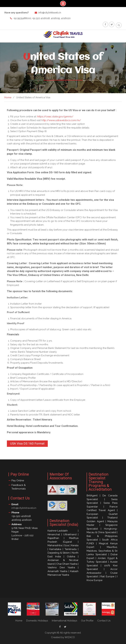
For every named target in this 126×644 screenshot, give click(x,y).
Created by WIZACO (63, 637)
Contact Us (104, 621)
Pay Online (18, 481)
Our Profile (87, 621)
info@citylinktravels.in (50, 13)
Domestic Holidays (37, 621)
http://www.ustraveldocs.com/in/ (61, 120)
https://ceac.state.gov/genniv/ (55, 117)
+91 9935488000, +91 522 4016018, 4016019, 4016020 (42, 18)
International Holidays (64, 621)
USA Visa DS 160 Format (27, 443)
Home (19, 621)
